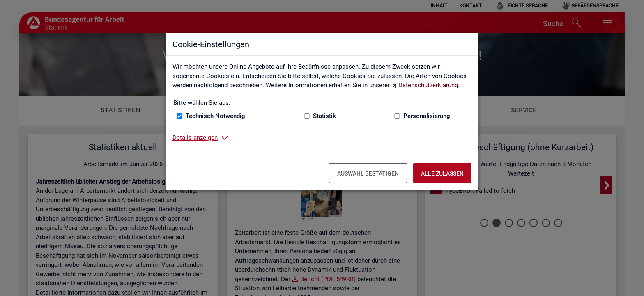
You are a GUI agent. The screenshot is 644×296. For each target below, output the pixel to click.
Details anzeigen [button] (195, 138)
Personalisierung (427, 116)
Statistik (324, 116)
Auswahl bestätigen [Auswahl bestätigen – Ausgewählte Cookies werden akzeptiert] (368, 173)
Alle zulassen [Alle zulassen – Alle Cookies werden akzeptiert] (442, 173)
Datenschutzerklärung (428, 85)
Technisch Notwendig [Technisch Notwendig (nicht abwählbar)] (215, 116)
